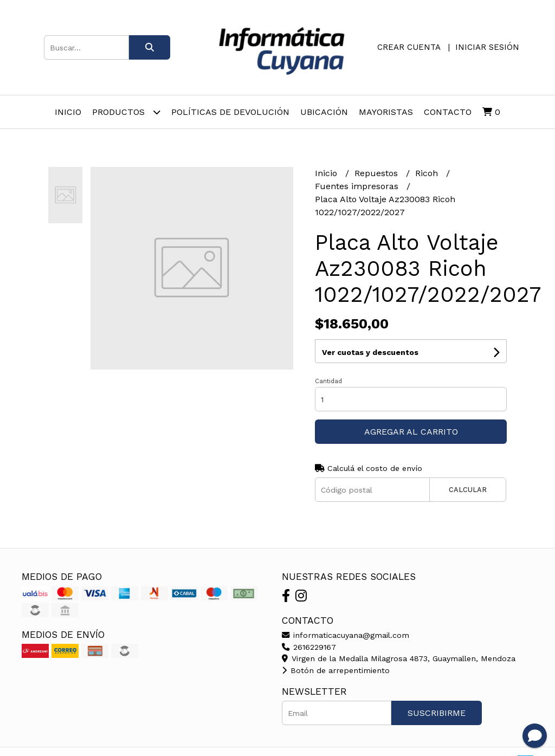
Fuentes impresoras (358, 186)
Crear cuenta (409, 47)
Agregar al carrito (411, 432)
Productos (126, 112)
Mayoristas (386, 112)
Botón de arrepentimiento (336, 670)
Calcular (468, 490)
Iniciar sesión (487, 47)
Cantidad (328, 381)
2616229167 (309, 647)
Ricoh (428, 173)
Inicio (68, 112)
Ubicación (324, 112)
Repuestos (377, 173)
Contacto (448, 112)
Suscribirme (437, 713)
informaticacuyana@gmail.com (346, 635)
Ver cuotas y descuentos (370, 352)
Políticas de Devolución (230, 112)
